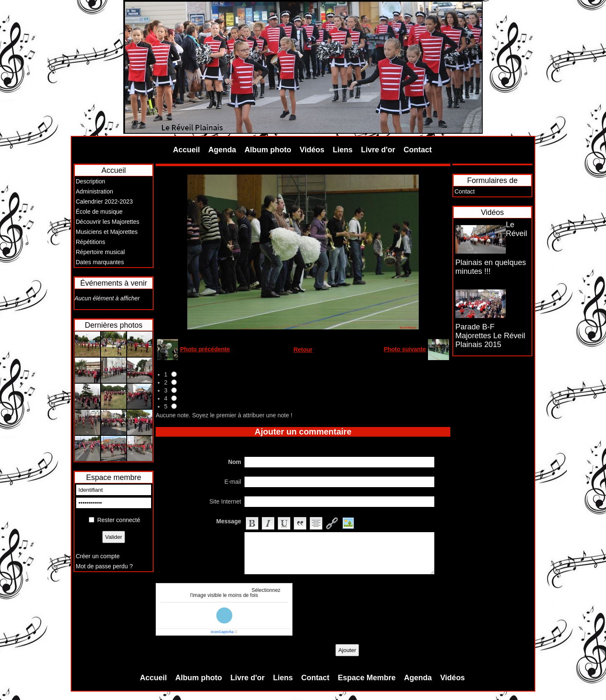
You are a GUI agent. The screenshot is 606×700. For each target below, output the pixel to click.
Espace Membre (367, 678)
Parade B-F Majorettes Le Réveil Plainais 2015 (490, 336)
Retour (303, 350)
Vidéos (312, 150)
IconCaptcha (222, 632)
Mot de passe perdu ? (104, 566)
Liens (343, 150)
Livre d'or (378, 150)
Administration (94, 191)
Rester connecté (119, 520)
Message (229, 521)
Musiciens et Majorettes (107, 232)
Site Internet (226, 501)
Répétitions (90, 242)
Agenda (222, 150)
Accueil (186, 150)
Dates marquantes (100, 262)
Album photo (268, 150)
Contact (418, 150)
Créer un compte (98, 556)
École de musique (99, 212)
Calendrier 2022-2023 (104, 202)
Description (90, 181)
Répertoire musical (100, 252)
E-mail (233, 482)
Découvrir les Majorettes (108, 222)
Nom (235, 462)
